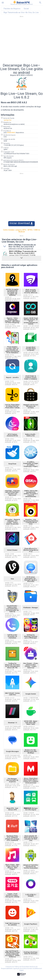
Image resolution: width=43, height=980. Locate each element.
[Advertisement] (21, 41)
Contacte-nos (10, 967)
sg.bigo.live (8, 120)
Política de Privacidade (22, 967)
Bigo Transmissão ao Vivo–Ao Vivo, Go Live (21, 13)
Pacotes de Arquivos (12, 9)
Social (26, 9)
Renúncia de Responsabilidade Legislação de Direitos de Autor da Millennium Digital (21, 969)
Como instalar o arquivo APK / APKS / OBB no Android (22, 231)
